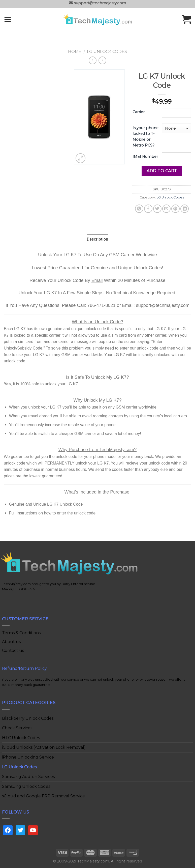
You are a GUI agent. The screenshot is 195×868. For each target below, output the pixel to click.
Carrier (139, 112)
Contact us (13, 650)
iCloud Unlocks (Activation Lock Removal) (44, 747)
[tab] (97, 240)
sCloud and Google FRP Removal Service (43, 796)
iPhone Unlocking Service (28, 757)
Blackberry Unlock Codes (28, 718)
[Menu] (14, 19)
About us (11, 642)
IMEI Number (145, 157)
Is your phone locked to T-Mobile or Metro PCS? (145, 137)
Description (97, 239)
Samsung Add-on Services (28, 777)
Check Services (17, 728)
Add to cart (162, 171)
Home (75, 52)
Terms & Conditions (21, 633)
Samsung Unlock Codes (26, 786)
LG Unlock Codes (107, 52)
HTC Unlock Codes (21, 738)
